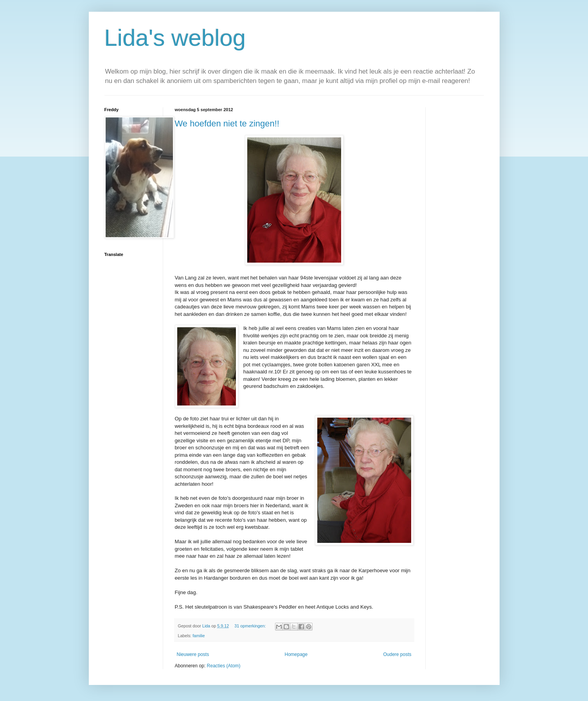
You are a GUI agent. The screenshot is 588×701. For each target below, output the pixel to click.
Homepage (296, 654)
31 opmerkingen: (251, 626)
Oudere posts (397, 654)
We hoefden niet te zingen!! (227, 123)
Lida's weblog (175, 38)
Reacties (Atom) (224, 666)
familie (199, 636)
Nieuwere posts (193, 654)
